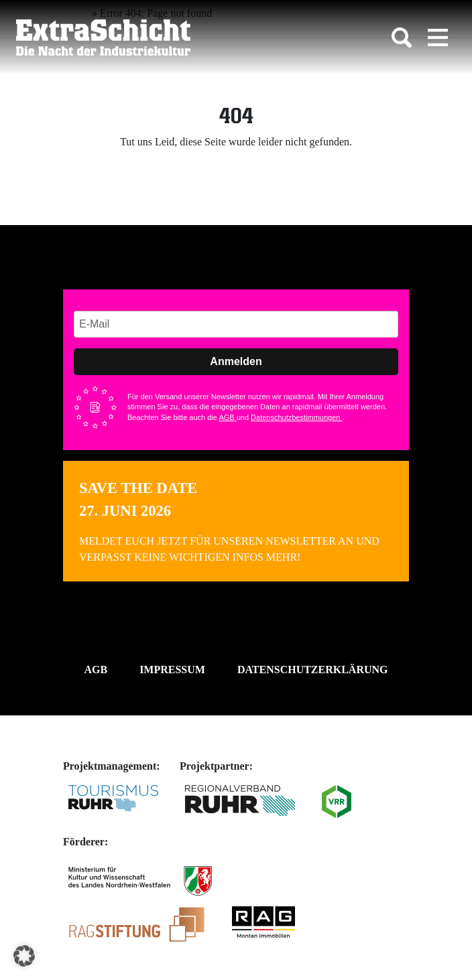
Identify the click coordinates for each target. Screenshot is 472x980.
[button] (24, 956)
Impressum (172, 670)
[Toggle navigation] (438, 38)
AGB (227, 417)
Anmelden (236, 361)
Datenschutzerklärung (313, 670)
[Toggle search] (402, 38)
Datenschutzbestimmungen (296, 417)
